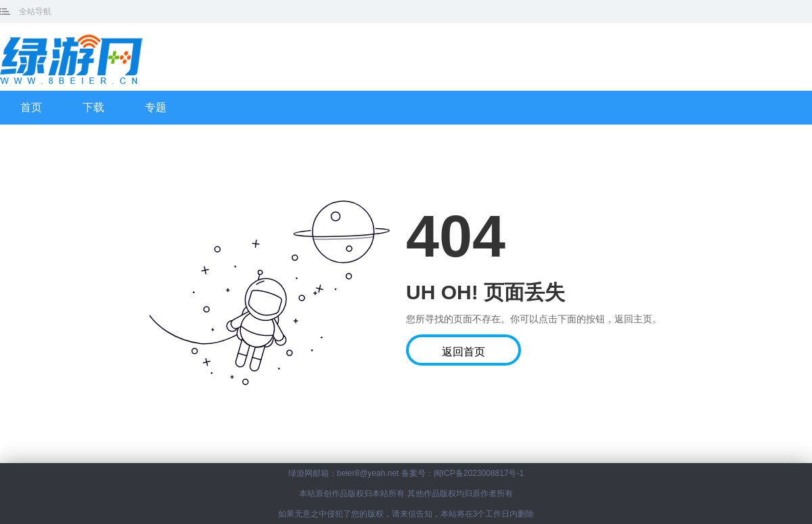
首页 (31, 107)
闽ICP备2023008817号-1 (479, 473)
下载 (93, 107)
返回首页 (464, 352)
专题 (156, 107)
